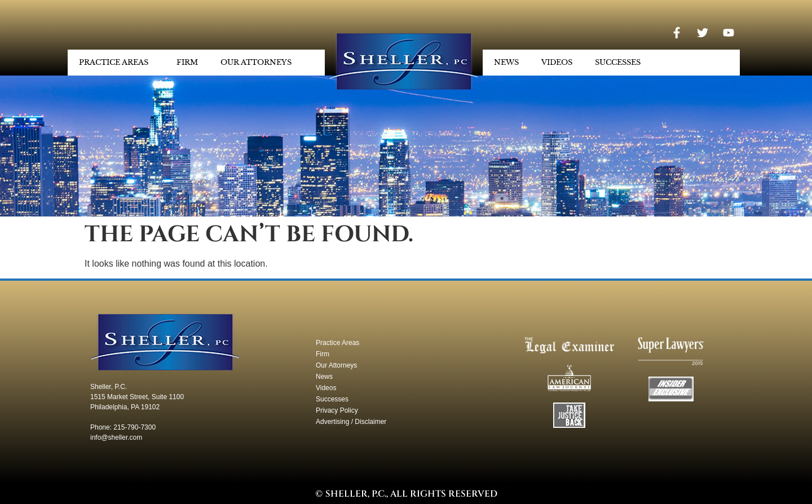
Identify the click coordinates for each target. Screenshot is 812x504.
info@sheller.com (116, 437)
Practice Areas (116, 63)
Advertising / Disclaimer (351, 422)
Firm (187, 62)
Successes (618, 62)
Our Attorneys (259, 63)
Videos (557, 62)
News (506, 62)
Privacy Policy (337, 410)
